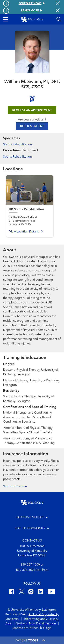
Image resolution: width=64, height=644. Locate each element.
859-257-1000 (30, 565)
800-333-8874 (26, 570)
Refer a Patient (32, 126)
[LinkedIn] (41, 592)
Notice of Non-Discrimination (36, 624)
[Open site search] (59, 19)
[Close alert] (58, 11)
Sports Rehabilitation (17, 144)
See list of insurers (15, 487)
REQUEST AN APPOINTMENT (32, 110)
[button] (6, 19)
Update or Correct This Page (32, 628)
